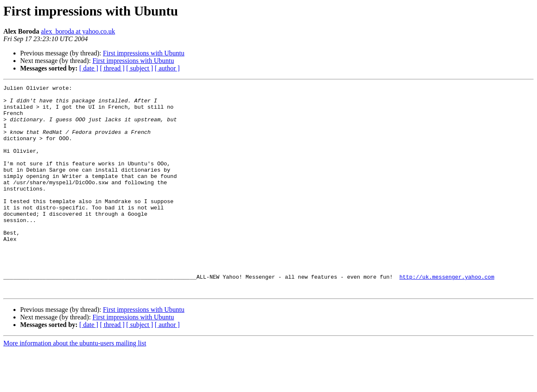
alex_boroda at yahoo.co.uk (78, 31)
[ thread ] (112, 68)
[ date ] (89, 68)
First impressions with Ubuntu (143, 53)
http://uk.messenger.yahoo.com (447, 316)
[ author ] (167, 68)
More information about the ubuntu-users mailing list (75, 385)
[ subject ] (140, 68)
